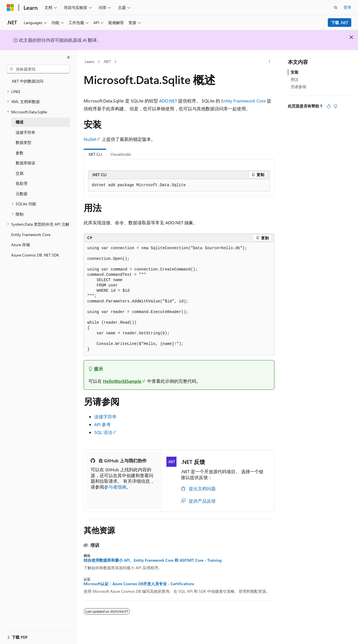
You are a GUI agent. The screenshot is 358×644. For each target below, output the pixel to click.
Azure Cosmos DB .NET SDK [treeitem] (35, 255)
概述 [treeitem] (20, 122)
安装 (295, 72)
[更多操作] (269, 62)
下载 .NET (340, 23)
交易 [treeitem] (20, 173)
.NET (107, 61)
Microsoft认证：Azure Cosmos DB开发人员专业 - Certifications (139, 584)
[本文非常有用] (329, 106)
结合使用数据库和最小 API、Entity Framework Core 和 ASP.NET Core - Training (153, 560)
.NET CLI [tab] (95, 154)
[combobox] (38, 69)
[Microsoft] (10, 8)
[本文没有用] (335, 106)
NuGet (90, 139)
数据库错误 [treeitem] (25, 163)
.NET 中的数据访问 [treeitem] (27, 81)
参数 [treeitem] (20, 153)
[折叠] (69, 57)
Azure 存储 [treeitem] (21, 245)
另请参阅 (298, 87)
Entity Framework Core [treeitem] (31, 235)
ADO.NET (168, 101)
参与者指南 (115, 487)
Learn (89, 61)
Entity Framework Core (243, 101)
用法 (295, 79)
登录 (347, 7)
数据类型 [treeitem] (23, 142)
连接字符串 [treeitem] (25, 132)
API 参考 (103, 424)
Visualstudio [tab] (121, 154)
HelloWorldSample (122, 381)
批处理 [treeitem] (22, 183)
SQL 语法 (103, 432)
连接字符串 (105, 417)
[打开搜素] (336, 8)
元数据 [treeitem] (22, 194)
